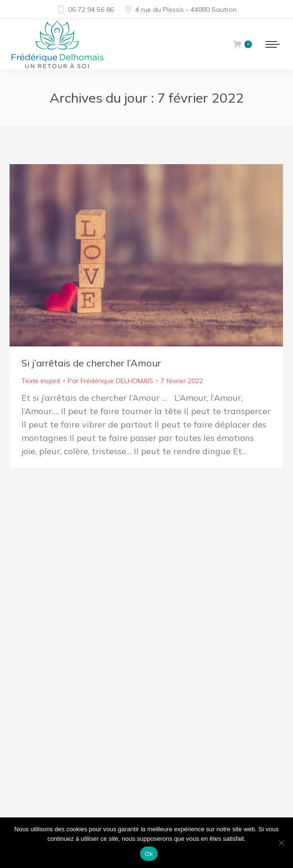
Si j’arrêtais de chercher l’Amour (91, 363)
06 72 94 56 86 (85, 10)
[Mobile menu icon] (273, 44)
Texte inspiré (41, 381)
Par (111, 381)
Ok (149, 854)
